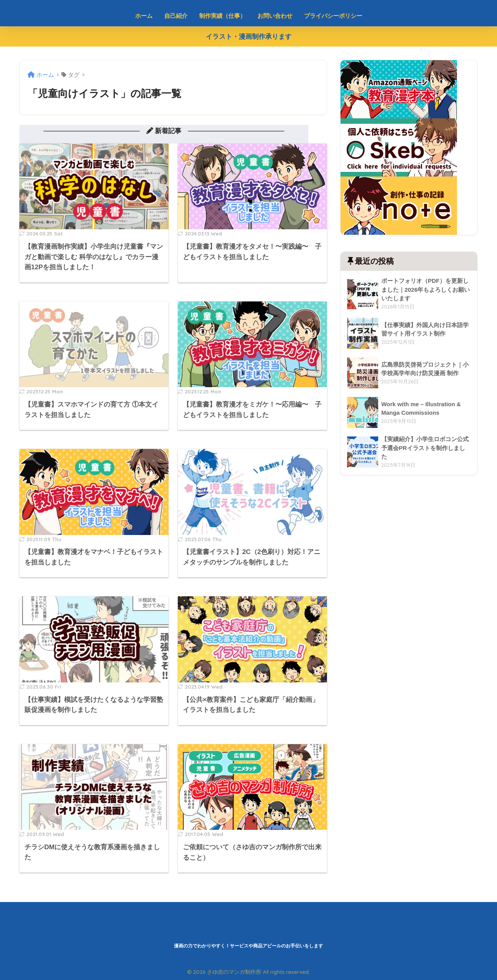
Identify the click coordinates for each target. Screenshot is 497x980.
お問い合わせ (275, 16)
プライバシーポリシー (333, 16)
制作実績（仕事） (222, 16)
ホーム (144, 16)
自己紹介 (176, 16)
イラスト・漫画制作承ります (249, 37)
